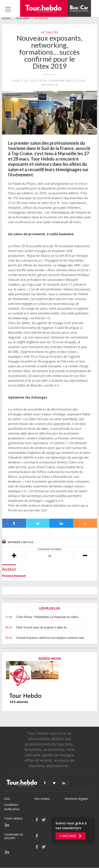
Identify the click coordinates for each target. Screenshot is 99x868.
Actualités (41, 18)
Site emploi (42, 799)
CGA (7, 799)
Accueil (6, 18)
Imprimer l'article (20, 542)
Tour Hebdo (23, 18)
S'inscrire (68, 836)
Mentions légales (77, 799)
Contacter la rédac (50, 549)
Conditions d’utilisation (12, 807)
